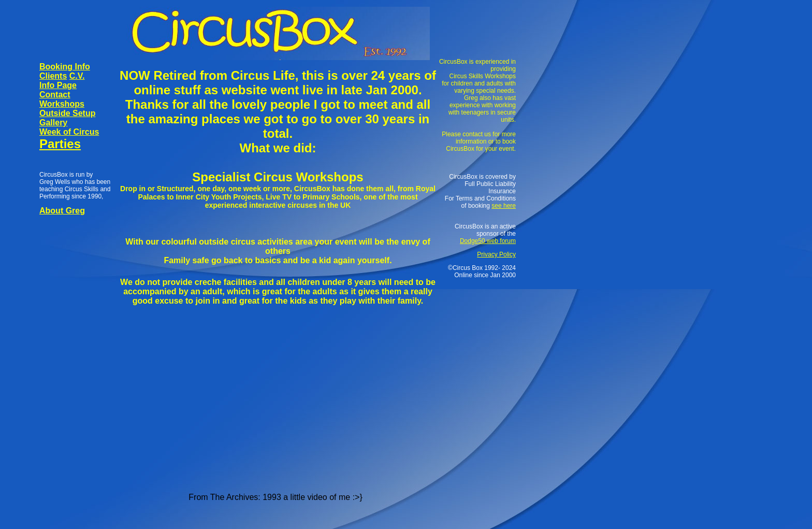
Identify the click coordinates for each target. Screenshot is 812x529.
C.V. (77, 76)
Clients (53, 76)
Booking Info (65, 67)
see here (504, 206)
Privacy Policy (496, 254)
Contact (55, 95)
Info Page (58, 85)
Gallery (53, 123)
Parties (60, 144)
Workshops (62, 104)
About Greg (62, 211)
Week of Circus (69, 132)
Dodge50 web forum (488, 241)
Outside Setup (67, 113)
